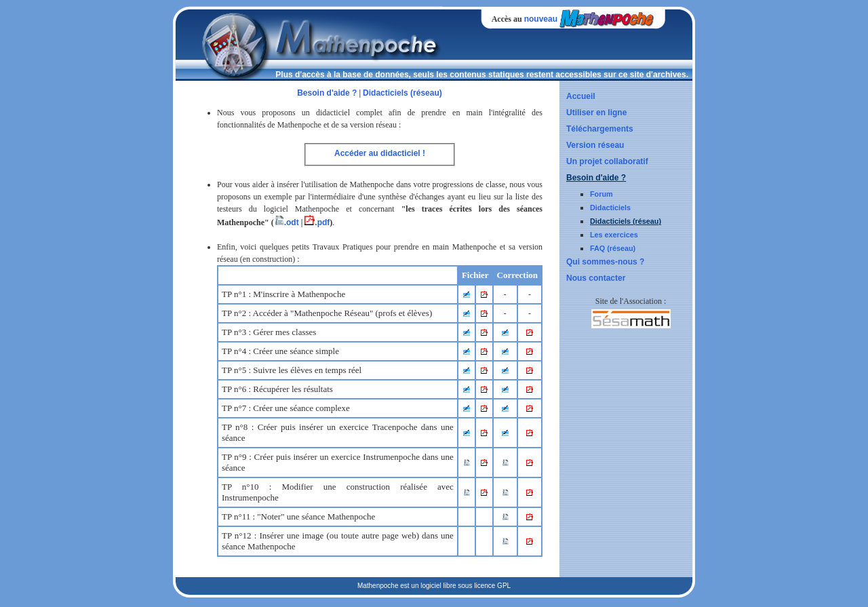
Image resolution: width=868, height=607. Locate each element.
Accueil (581, 96)
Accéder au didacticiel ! (380, 153)
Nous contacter (596, 278)
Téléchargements (600, 129)
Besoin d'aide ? (596, 178)
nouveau (541, 19)
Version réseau (595, 145)
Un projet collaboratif (607, 161)
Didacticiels (610, 208)
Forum (601, 194)
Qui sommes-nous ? (605, 262)
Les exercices (614, 235)
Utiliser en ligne (596, 113)
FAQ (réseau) (613, 248)
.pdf (317, 222)
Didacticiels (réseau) (626, 221)
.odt (287, 222)
